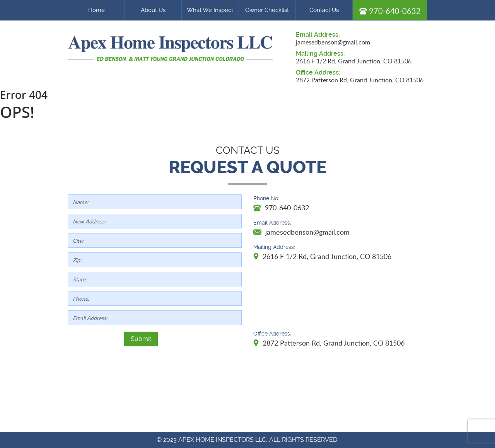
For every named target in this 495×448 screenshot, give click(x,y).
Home (96, 10)
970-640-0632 (390, 11)
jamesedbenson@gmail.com (333, 42)
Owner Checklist (267, 10)
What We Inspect (210, 10)
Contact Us (324, 10)
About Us (153, 10)
